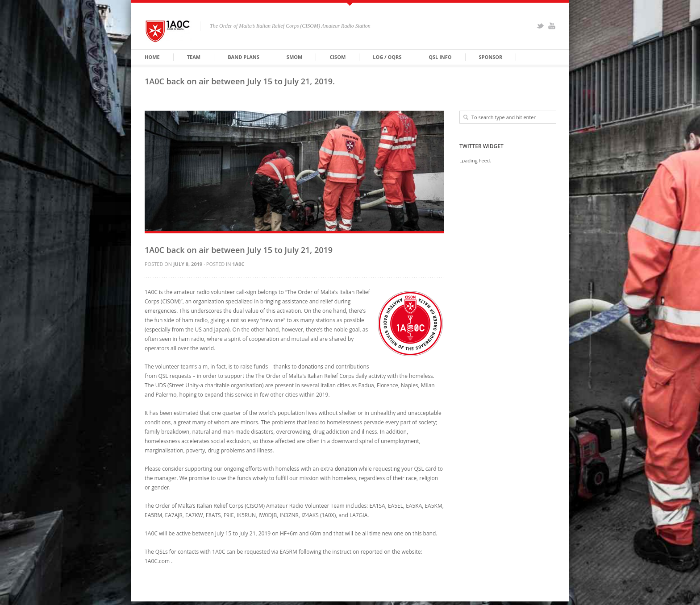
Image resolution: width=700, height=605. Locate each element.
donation (346, 469)
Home (152, 57)
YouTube (552, 26)
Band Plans (244, 57)
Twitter (540, 26)
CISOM (337, 57)
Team (194, 57)
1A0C (238, 264)
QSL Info (440, 57)
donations (311, 367)
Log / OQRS (387, 57)
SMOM (295, 57)
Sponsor (491, 57)
